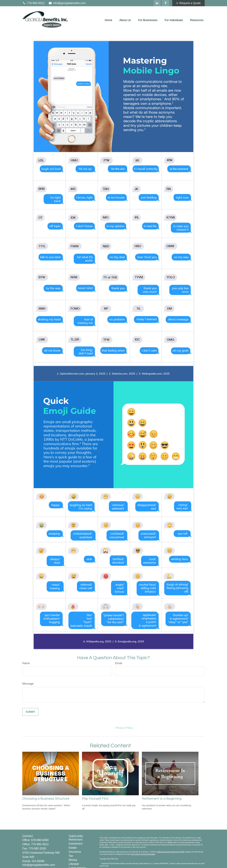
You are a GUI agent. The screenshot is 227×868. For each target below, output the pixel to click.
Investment (76, 844)
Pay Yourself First (95, 799)
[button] (109, 20)
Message (28, 684)
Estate (73, 848)
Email (119, 663)
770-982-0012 (33, 3)
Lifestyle (74, 864)
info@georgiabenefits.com (67, 3)
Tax (71, 856)
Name (26, 663)
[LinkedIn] (157, 3)
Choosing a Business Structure (46, 799)
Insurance (75, 852)
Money (73, 860)
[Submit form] (30, 712)
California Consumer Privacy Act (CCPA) (171, 852)
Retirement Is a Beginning (162, 799)
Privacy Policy (124, 728)
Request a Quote (188, 3)
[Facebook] (166, 3)
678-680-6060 (40, 840)
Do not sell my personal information (143, 854)
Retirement (76, 840)
